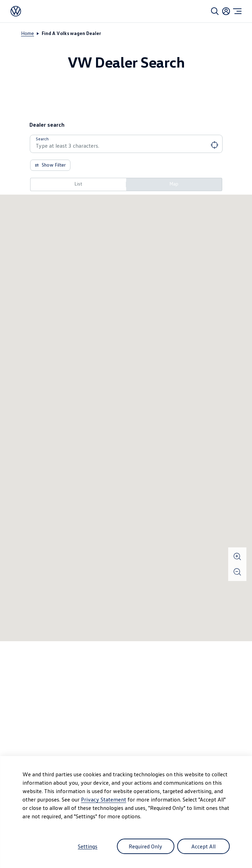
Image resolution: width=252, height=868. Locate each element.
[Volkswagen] (16, 11)
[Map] (174, 184)
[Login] (226, 11)
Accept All (203, 846)
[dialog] (126, 812)
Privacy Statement (104, 799)
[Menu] (237, 11)
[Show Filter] (50, 165)
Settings (88, 846)
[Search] (215, 11)
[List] (78, 184)
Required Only (145, 846)
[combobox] (126, 146)
